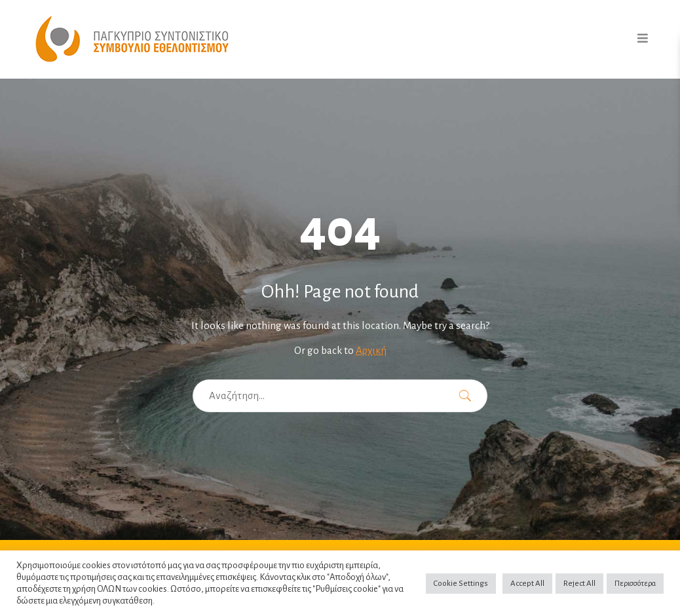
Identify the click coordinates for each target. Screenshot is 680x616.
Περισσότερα (635, 584)
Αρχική (371, 350)
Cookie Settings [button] (461, 584)
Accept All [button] (527, 584)
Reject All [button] (579, 584)
